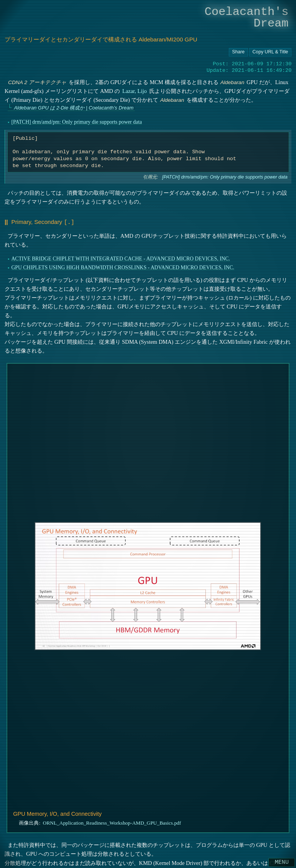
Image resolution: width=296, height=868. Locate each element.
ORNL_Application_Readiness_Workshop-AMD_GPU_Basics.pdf (112, 822)
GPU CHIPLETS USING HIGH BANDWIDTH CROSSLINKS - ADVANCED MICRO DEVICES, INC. (123, 267)
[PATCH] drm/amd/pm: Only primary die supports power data (76, 122)
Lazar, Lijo (134, 91)
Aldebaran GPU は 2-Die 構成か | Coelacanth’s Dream (74, 108)
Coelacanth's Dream (247, 17)
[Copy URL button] (238, 52)
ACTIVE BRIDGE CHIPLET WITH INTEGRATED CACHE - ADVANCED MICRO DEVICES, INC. (121, 258)
